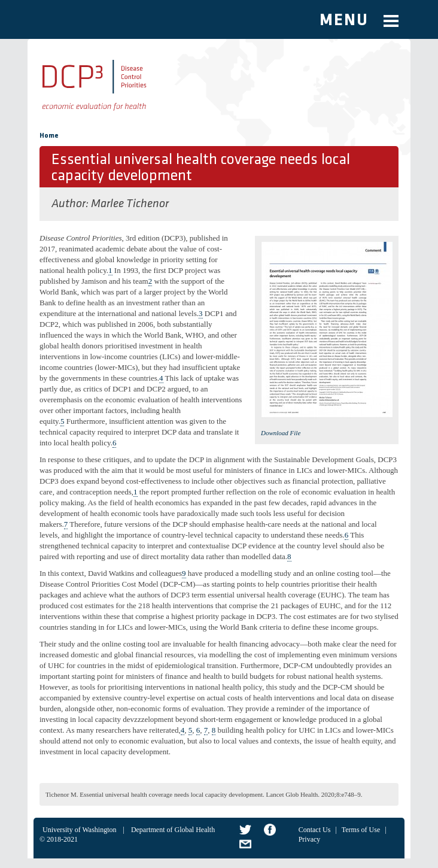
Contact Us (315, 830)
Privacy (310, 839)
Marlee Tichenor (130, 204)
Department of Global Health (173, 830)
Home (49, 136)
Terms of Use (361, 830)
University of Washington (79, 830)
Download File (281, 433)
